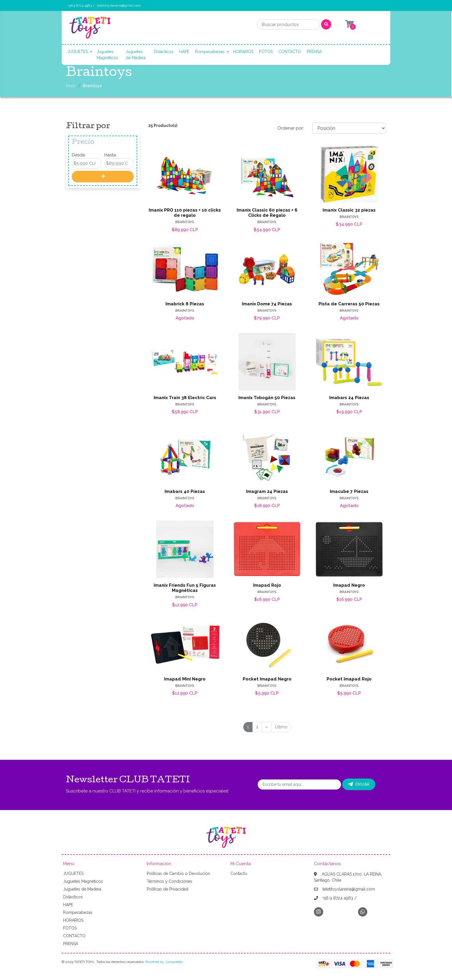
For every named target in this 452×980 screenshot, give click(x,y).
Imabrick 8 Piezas (185, 304)
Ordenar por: (291, 128)
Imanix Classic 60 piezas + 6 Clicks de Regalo (267, 213)
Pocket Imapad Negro (267, 679)
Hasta (110, 155)
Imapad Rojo (267, 585)
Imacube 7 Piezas (349, 491)
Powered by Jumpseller (164, 962)
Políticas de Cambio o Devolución (178, 874)
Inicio (71, 86)
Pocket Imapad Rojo (349, 679)
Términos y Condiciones (169, 881)
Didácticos (164, 52)
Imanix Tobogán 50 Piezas (267, 398)
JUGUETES (78, 52)
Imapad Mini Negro (185, 679)
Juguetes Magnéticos (107, 55)
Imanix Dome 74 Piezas (267, 304)
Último (281, 727)
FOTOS (266, 52)
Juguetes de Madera (136, 55)
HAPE (184, 52)
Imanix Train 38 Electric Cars (185, 398)
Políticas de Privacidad (167, 889)
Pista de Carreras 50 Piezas (349, 304)
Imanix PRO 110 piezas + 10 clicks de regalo (185, 213)
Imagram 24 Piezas (267, 491)
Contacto (239, 874)
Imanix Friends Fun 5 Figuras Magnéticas (185, 588)
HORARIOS (243, 52)
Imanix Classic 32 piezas (349, 210)
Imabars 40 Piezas (185, 491)
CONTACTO (290, 52)
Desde (78, 155)
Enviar (359, 784)
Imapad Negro (349, 585)
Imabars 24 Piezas (349, 398)
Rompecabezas (210, 52)
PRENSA (314, 52)
